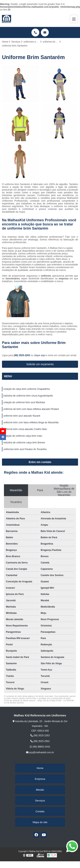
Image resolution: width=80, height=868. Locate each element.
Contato (40, 811)
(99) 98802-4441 (40, 747)
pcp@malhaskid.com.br (40, 752)
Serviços (40, 801)
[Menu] (74, 19)
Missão (40, 790)
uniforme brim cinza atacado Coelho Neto (25, 429)
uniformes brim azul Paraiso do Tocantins (25, 449)
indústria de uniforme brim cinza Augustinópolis (28, 396)
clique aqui (40, 355)
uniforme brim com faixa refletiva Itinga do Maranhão (31, 422)
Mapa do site (40, 822)
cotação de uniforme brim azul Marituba (24, 402)
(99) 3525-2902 (40, 741)
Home (40, 768)
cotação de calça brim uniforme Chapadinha (27, 389)
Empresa (40, 779)
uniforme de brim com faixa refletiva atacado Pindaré (31, 409)
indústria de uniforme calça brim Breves (24, 443)
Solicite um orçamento (40, 364)
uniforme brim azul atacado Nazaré (22, 416)
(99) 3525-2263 (22, 355)
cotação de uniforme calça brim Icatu (23, 436)
